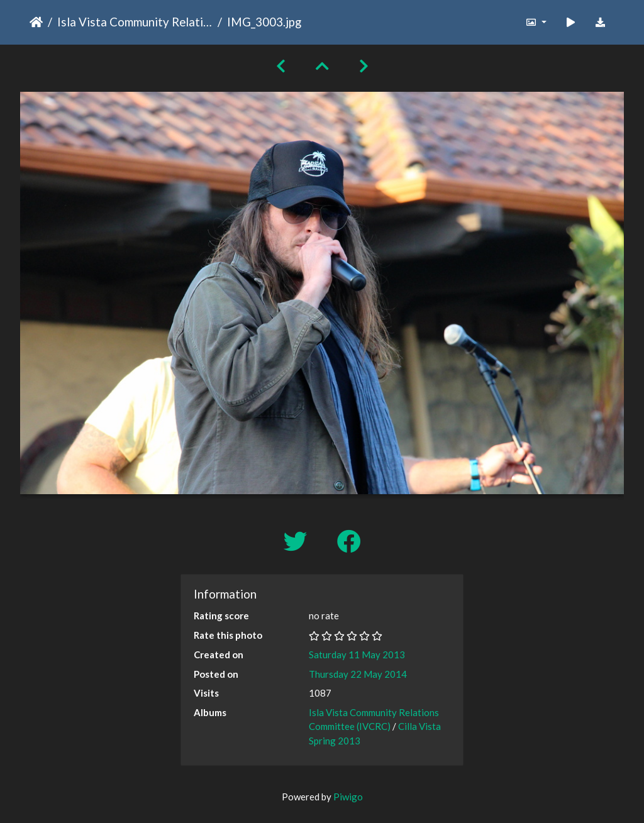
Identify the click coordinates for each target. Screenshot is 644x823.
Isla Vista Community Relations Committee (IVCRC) (135, 22)
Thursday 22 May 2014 (358, 674)
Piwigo (348, 797)
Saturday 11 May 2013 (357, 655)
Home (36, 22)
